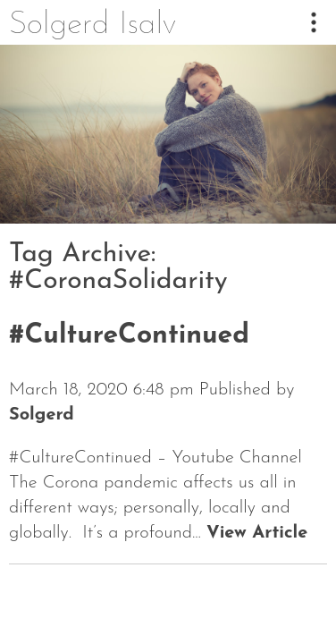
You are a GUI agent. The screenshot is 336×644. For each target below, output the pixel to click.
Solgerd (42, 415)
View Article (257, 533)
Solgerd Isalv (92, 25)
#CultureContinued (129, 336)
